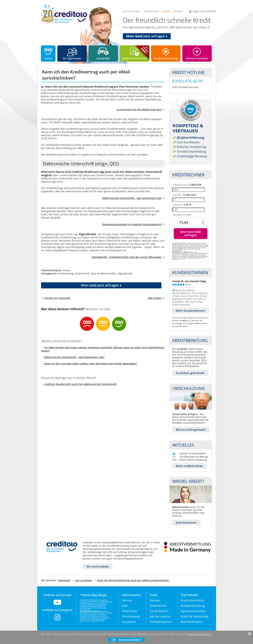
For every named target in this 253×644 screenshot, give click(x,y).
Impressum (129, 622)
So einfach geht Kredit (190, 373)
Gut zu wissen (131, 11)
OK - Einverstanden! (126, 640)
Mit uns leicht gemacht (191, 430)
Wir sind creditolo (98, 566)
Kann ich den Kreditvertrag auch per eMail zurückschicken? (133, 580)
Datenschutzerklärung (199, 634)
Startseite (64, 580)
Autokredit (103, 58)
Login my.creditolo (204, 11)
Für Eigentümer (72, 58)
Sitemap (155, 600)
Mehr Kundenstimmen (191, 311)
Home (48, 58)
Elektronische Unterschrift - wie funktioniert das (132, 198)
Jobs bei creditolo (160, 616)
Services (127, 600)
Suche (166, 11)
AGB (125, 606)
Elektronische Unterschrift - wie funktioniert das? (74, 357)
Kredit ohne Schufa (192, 600)
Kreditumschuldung (166, 58)
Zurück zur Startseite (57, 298)
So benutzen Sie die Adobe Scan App (139, 109)
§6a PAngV (99, 595)
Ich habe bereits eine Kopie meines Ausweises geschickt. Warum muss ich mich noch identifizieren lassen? (103, 349)
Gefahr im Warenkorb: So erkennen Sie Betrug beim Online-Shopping (194, 456)
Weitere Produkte (197, 58)
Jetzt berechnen (186, 522)
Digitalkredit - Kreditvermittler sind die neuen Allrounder (127, 257)
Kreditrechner (158, 606)
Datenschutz (151, 11)
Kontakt (178, 11)
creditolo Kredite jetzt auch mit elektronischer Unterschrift (80, 384)
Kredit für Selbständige (195, 616)
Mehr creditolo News (189, 466)
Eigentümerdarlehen (193, 611)
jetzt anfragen (147, 36)
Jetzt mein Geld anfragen (191, 233)
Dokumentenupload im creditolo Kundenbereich (132, 224)
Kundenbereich (159, 611)
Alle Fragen (155, 298)
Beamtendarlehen (192, 622)
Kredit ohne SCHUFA (135, 58)
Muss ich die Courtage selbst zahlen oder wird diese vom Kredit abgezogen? (91, 364)
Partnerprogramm (161, 622)
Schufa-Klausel (131, 616)
